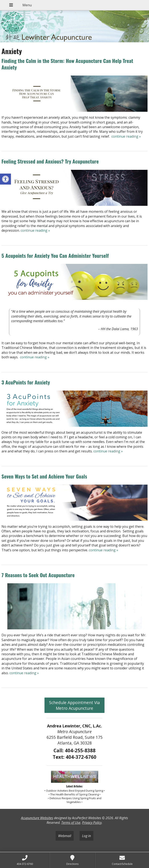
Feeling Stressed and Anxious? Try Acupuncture (50, 161)
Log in (86, 836)
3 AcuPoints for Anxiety (26, 382)
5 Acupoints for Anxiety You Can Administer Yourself (55, 255)
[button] (5, 179)
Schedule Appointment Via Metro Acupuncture (74, 705)
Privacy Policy (92, 823)
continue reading (126, 136)
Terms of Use (71, 823)
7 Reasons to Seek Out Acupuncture (38, 575)
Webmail (65, 836)
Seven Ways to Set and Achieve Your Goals (44, 476)
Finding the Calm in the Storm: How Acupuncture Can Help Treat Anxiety (67, 64)
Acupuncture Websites (37, 818)
